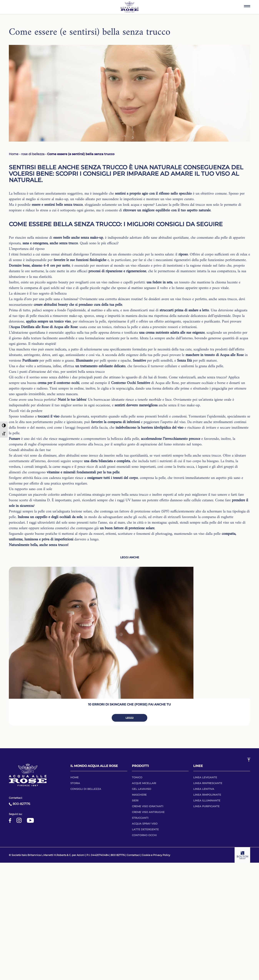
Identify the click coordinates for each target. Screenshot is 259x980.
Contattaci (133, 855)
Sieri (135, 800)
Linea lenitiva (204, 789)
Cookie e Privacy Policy (156, 855)
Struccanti (140, 818)
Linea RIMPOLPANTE (207, 795)
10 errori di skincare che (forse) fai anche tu (129, 704)
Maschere (139, 795)
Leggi (129, 718)
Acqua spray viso (145, 824)
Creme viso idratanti (148, 806)
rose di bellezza (33, 154)
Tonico (137, 777)
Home (14, 154)
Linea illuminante (207, 800)
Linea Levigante (205, 777)
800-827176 (20, 804)
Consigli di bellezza (86, 789)
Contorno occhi (144, 835)
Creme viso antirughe (148, 812)
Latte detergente (145, 829)
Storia (75, 783)
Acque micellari (144, 783)
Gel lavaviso (142, 789)
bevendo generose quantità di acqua (221, 338)
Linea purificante (206, 806)
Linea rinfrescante (208, 783)
